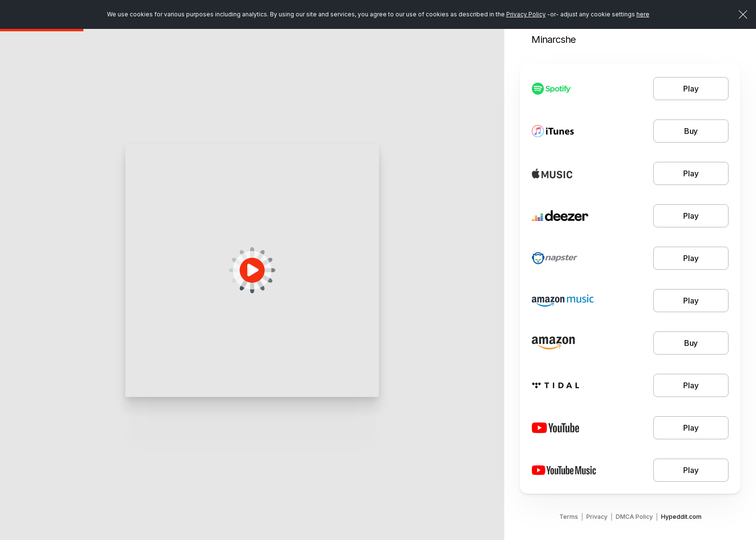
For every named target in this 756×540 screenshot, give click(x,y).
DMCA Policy (634, 517)
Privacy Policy (526, 14)
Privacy (597, 517)
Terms (569, 517)
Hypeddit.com (681, 517)
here (643, 14)
